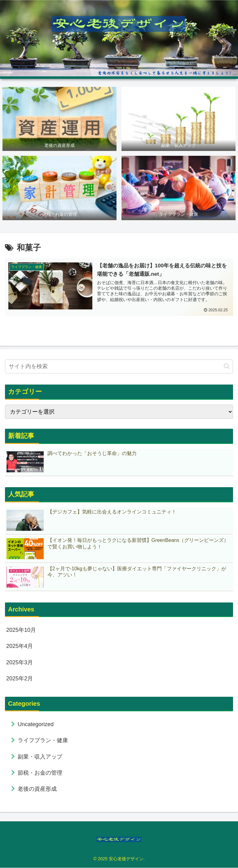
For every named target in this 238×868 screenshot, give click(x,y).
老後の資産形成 (37, 789)
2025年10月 (21, 630)
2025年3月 (20, 662)
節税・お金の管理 (40, 773)
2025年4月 (20, 646)
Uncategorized (36, 724)
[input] (119, 366)
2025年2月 (20, 679)
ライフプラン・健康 (43, 741)
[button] (227, 366)
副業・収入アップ (40, 757)
